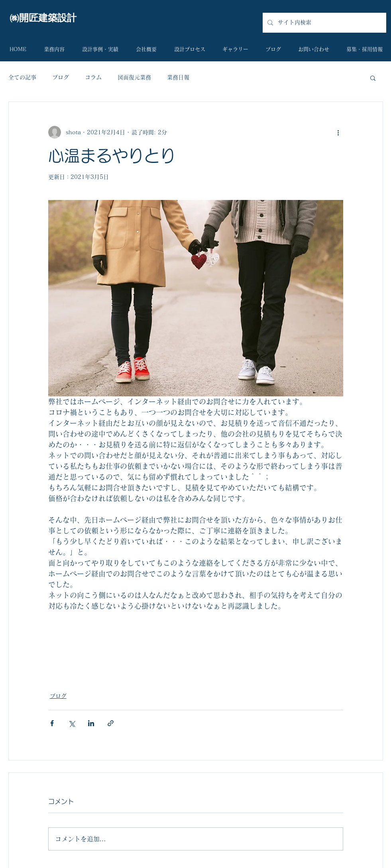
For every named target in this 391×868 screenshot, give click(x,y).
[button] (373, 78)
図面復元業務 (134, 77)
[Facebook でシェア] (52, 723)
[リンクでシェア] (111, 723)
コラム (93, 77)
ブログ (61, 77)
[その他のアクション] (338, 132)
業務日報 (178, 77)
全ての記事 (22, 77)
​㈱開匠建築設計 (43, 18)
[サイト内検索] (324, 23)
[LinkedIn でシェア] (91, 723)
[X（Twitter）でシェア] (72, 723)
